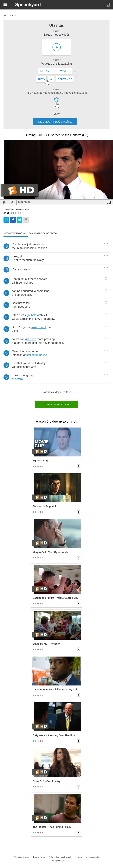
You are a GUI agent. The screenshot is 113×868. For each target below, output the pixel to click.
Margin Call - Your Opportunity (50, 552)
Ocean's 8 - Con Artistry (47, 781)
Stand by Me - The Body (47, 644)
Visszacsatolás (93, 857)
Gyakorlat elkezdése (56, 405)
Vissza (12, 15)
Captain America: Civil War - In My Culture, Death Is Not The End (57, 690)
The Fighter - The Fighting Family (52, 827)
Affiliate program (21, 857)
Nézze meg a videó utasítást (55, 122)
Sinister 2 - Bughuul (44, 506)
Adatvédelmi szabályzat (60, 857)
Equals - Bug (40, 460)
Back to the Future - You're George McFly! (57, 598)
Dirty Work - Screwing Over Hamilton (54, 735)
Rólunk (78, 857)
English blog (39, 857)
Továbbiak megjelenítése (57, 392)
